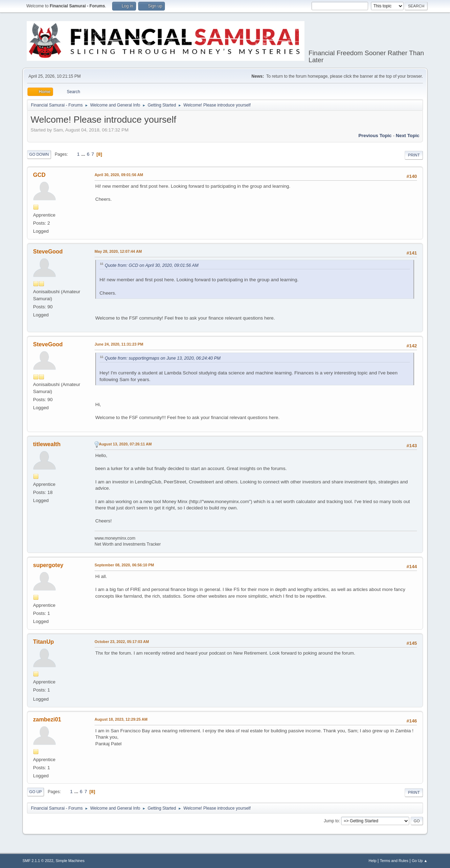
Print (414, 155)
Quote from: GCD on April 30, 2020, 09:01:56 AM (152, 265)
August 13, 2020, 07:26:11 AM (125, 444)
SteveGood (48, 252)
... (84, 154)
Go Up (36, 792)
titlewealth (47, 444)
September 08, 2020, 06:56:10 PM (124, 565)
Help (373, 861)
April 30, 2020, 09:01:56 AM (119, 175)
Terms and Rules (394, 861)
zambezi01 (47, 719)
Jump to (331, 821)
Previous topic (375, 136)
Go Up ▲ (420, 861)
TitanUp (43, 642)
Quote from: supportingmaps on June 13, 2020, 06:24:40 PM (163, 358)
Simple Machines (70, 861)
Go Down (39, 154)
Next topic (408, 136)
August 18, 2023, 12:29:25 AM (121, 719)
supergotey (48, 565)
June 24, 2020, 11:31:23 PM (119, 344)
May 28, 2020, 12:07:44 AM (118, 251)
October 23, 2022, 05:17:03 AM (122, 642)
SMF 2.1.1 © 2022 (38, 861)
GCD (39, 175)
